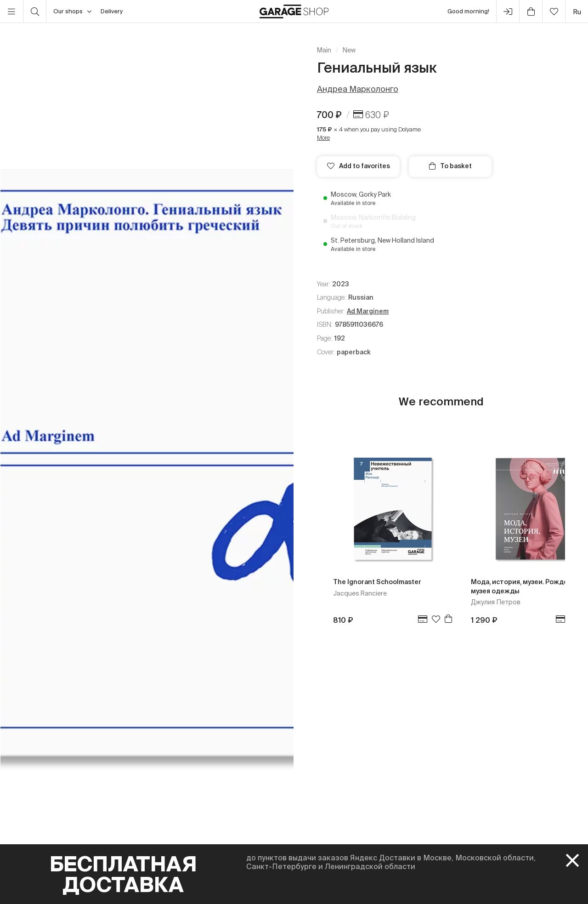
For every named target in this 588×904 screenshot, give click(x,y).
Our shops (72, 11)
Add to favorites (359, 166)
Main (324, 50)
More (323, 138)
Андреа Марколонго (358, 89)
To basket (450, 166)
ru (577, 12)
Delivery (112, 11)
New (349, 50)
